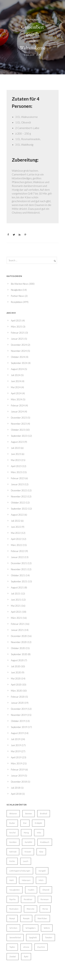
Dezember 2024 (19, 345)
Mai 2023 (16, 460)
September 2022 (19, 509)
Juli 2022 (16, 521)
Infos (39, 833)
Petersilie (31, 909)
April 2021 (16, 612)
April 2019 (16, 757)
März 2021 (16, 618)
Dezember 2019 (19, 709)
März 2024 (16, 399)
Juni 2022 (16, 527)
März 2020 (16, 691)
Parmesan (45, 899)
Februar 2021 (18, 624)
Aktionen (13, 813)
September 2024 (19, 363)
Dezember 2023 (19, 418)
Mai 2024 (16, 387)
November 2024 (19, 351)
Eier (25, 823)
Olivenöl (46, 890)
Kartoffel (28, 842)
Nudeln (31, 890)
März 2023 (16, 472)
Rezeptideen (32, 20)
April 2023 (16, 466)
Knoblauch (45, 842)
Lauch (26, 861)
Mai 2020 (16, 679)
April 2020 (16, 685)
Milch (41, 880)
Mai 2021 (16, 606)
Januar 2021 (17, 630)
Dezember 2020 (19, 636)
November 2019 (19, 715)
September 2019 (19, 727)
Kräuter (28, 852)
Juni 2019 (16, 745)
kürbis (12, 861)
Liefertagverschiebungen (20, 871)
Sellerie (47, 928)
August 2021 (17, 588)
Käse (41, 852)
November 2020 (19, 642)
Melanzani (26, 880)
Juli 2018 (16, 788)
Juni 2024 (16, 381)
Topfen (12, 947)
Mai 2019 (16, 751)
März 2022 (16, 545)
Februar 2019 (18, 770)
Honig (26, 833)
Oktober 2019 (18, 721)
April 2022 (16, 539)
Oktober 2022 (18, 503)
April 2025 (16, 321)
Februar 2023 (18, 478)
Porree (45, 909)
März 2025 (16, 327)
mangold (42, 871)
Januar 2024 (17, 412)
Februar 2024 (18, 405)
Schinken (13, 928)
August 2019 (17, 733)
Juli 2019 (16, 739)
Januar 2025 (17, 339)
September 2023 (19, 436)
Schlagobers (31, 928)
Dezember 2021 (19, 563)
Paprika (12, 899)
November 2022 (19, 497)
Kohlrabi (13, 852)
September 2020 (19, 654)
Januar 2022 (17, 557)
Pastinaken (14, 909)
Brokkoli (44, 813)
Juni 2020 (16, 672)
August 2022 (17, 515)
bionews (29, 813)
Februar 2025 (18, 333)
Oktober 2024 (18, 357)
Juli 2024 (16, 375)
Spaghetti (33, 937)
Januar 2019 (17, 776)
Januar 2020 (17, 703)
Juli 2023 (16, 448)
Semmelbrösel (15, 937)
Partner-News (18, 296)
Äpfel (26, 957)
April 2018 (16, 794)
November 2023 (19, 424)
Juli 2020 (16, 666)
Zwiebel (13, 957)
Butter (12, 823)
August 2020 (17, 660)
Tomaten (49, 937)
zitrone (26, 947)
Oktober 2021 (18, 575)
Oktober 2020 (18, 648)
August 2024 (17, 369)
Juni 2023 (16, 454)
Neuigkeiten (16, 290)
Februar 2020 (18, 697)
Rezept (12, 918)
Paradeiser (28, 899)
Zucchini (41, 947)
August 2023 (17, 442)
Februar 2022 (18, 551)
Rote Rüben (42, 918)
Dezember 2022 (19, 490)
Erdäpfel (38, 823)
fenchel (12, 833)
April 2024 (16, 393)
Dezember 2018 (19, 782)
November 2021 (19, 569)
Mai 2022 (16, 533)
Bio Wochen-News (20, 284)
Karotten (13, 842)
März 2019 (16, 763)
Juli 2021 (16, 594)
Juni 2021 (16, 600)
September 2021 (19, 581)
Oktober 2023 (18, 430)
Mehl (12, 880)
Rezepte (26, 918)
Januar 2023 (17, 484)
